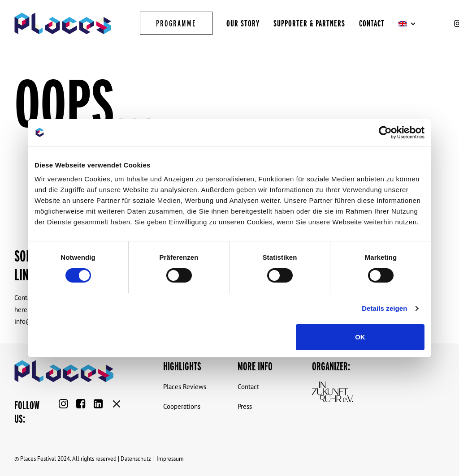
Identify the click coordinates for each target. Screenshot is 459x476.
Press (245, 406)
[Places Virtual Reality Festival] (63, 23)
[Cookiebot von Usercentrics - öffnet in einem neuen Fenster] (385, 133)
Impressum (170, 459)
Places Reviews (185, 387)
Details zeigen (384, 308)
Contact (372, 23)
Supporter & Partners (309, 23)
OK (360, 337)
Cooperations (182, 406)
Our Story (243, 23)
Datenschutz (136, 459)
